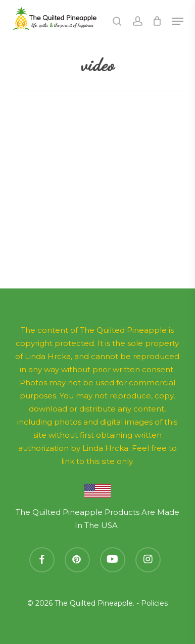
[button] (178, 21)
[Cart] (157, 21)
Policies (154, 603)
